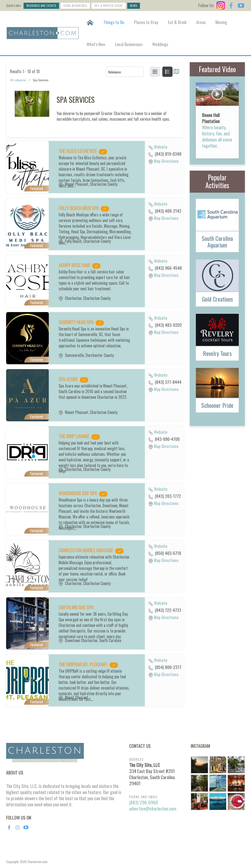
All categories (18, 80)
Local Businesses (75, 6)
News (134, 6)
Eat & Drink (177, 22)
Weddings (160, 44)
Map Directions (166, 161)
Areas (201, 22)
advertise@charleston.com (153, 808)
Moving (221, 22)
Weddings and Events (41, 6)
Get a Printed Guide (109, 6)
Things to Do (114, 22)
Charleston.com (37, 862)
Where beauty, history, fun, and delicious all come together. (217, 136)
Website (161, 147)
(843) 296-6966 (144, 802)
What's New (96, 44)
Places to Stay (146, 22)
